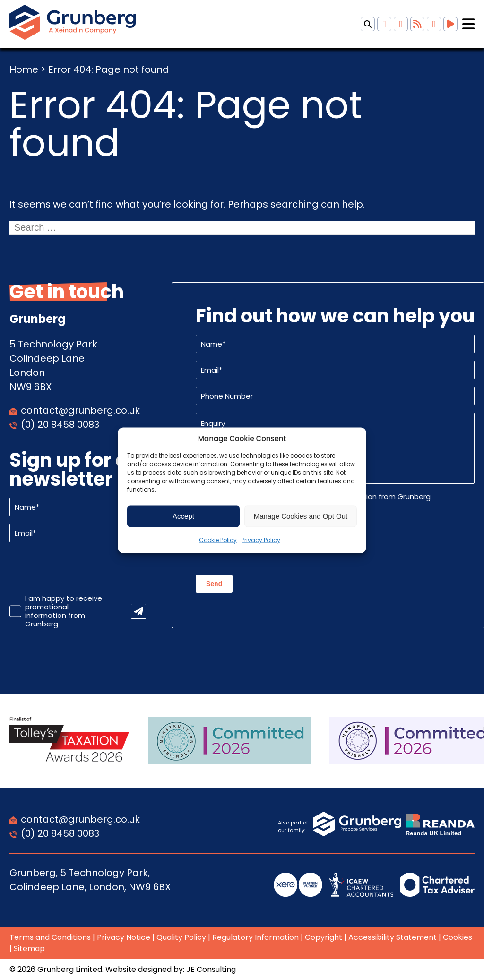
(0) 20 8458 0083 (60, 425)
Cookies (458, 937)
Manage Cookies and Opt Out (301, 516)
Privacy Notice (124, 937)
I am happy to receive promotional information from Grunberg (64, 611)
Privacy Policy (261, 540)
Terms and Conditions (50, 937)
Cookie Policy (218, 540)
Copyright (324, 937)
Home (24, 69)
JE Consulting (211, 969)
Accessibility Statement (393, 937)
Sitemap (29, 949)
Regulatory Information (255, 937)
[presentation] (81, 568)
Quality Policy (181, 937)
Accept (183, 516)
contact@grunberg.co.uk (80, 410)
